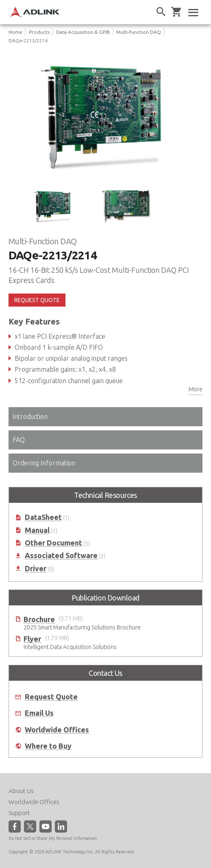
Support (19, 813)
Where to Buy (48, 746)
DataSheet (43, 517)
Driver (36, 569)
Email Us (39, 713)
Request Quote (51, 697)
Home (15, 32)
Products (39, 32)
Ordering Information (44, 463)
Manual (37, 530)
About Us (21, 791)
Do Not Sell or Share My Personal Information (53, 838)
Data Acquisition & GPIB (83, 32)
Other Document (53, 543)
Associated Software (61, 556)
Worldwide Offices (57, 730)
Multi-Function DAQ (139, 32)
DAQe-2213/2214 (28, 41)
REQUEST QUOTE (37, 300)
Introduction (30, 416)
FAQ (19, 440)
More (196, 389)
